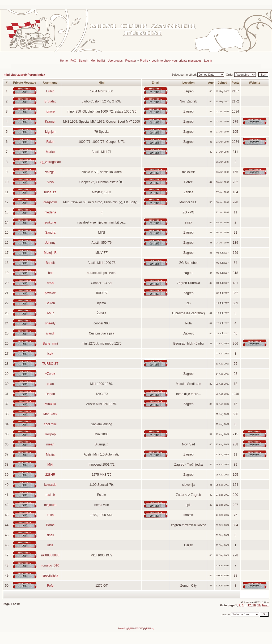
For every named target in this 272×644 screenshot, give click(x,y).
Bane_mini (50, 344)
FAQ (73, 61)
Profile (144, 61)
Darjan (50, 394)
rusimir (50, 495)
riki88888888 (50, 555)
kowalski (50, 485)
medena (50, 212)
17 (249, 605)
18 (254, 605)
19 (259, 605)
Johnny (50, 243)
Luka (50, 515)
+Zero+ (50, 374)
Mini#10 (50, 404)
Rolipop (50, 434)
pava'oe (50, 293)
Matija (50, 454)
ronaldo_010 (50, 565)
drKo (50, 283)
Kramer (50, 122)
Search (84, 61)
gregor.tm (50, 202)
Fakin (50, 142)
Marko (50, 152)
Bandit (50, 263)
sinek (50, 535)
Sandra (50, 233)
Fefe (50, 586)
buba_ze (50, 192)
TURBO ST (50, 364)
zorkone (50, 222)
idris (50, 545)
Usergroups (115, 61)
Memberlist (98, 61)
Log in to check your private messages (177, 61)
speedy (50, 323)
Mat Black (50, 414)
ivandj (50, 333)
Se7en (50, 303)
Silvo (50, 182)
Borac (50, 525)
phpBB (130, 628)
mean (50, 444)
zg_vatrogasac (50, 162)
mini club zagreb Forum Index (24, 75)
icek (50, 354)
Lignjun (50, 132)
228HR (50, 475)
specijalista (50, 576)
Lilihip (50, 91)
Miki (50, 465)
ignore (50, 111)
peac (50, 384)
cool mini (50, 424)
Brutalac (50, 101)
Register (131, 61)
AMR (50, 313)
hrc (50, 273)
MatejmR (50, 253)
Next (265, 605)
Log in (208, 61)
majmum (50, 505)
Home (64, 61)
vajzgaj (50, 172)
